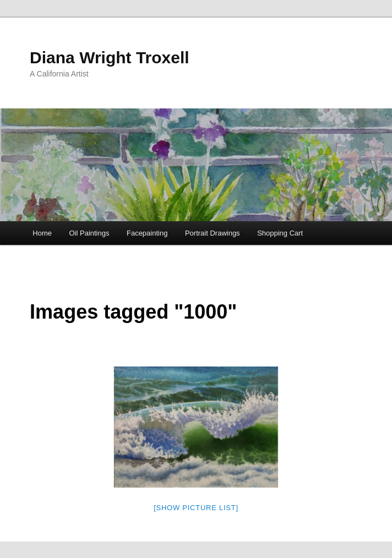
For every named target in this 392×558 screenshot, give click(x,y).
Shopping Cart (280, 233)
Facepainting (147, 233)
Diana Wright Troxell (110, 58)
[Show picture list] (196, 508)
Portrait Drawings (213, 233)
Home (42, 233)
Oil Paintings (89, 233)
